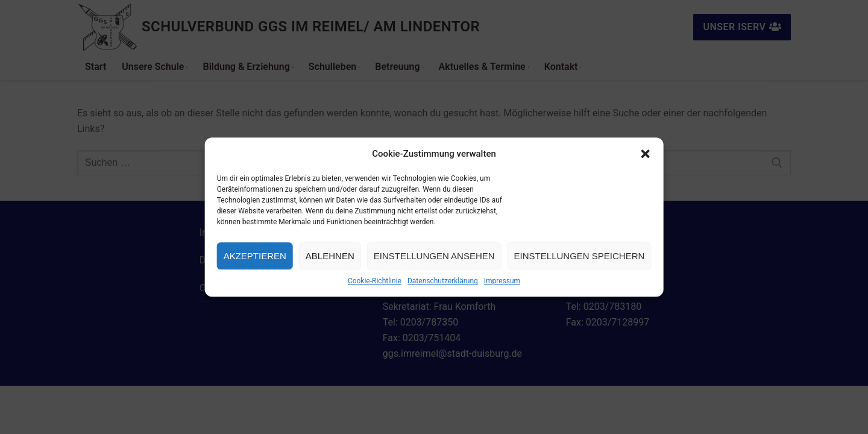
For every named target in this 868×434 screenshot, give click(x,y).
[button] (645, 154)
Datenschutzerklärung (443, 281)
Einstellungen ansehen (434, 256)
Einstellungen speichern (580, 256)
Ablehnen (330, 256)
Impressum (502, 281)
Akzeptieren (255, 256)
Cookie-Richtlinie (375, 281)
